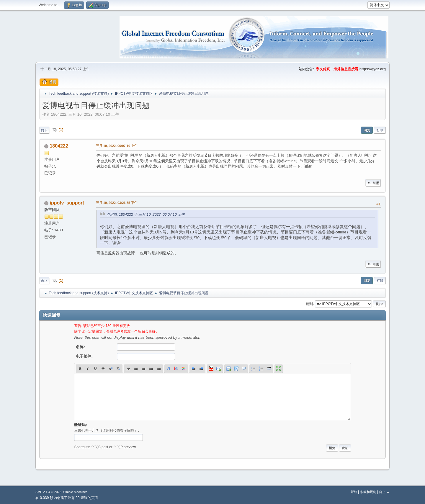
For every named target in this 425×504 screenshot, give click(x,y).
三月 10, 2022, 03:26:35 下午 (117, 203)
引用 (373, 183)
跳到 (309, 304)
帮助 (354, 492)
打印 (380, 130)
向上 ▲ (384, 492)
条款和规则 (368, 492)
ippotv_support (67, 203)
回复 (367, 130)
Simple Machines (75, 492)
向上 (44, 281)
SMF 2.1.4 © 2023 (48, 492)
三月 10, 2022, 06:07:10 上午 (117, 146)
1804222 (59, 146)
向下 (44, 130)
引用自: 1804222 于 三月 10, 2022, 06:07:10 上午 (146, 215)
